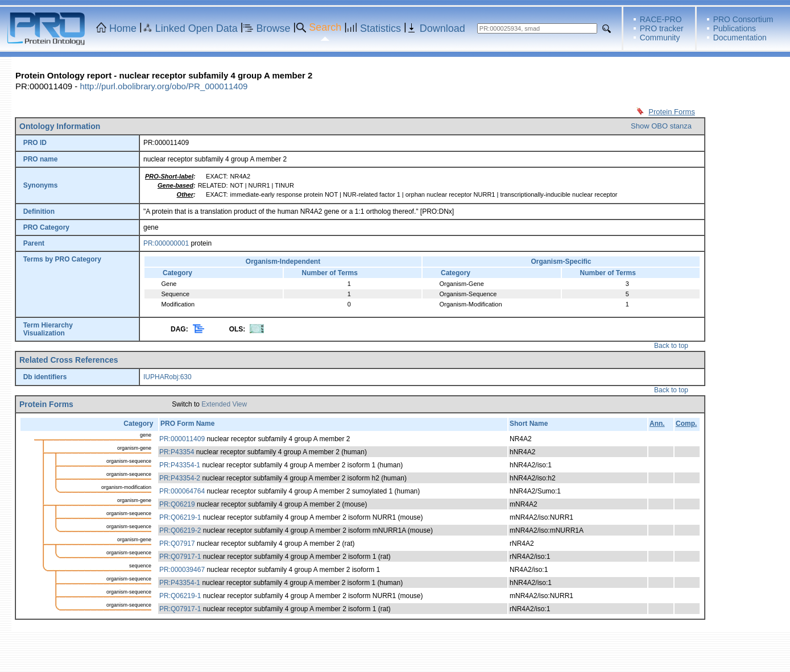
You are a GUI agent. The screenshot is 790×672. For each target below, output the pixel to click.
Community (660, 38)
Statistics (380, 28)
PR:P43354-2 (180, 478)
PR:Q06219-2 (180, 530)
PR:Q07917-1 (180, 557)
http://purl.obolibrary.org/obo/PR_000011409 (164, 86)
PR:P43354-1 (180, 465)
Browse (274, 28)
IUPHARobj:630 (167, 377)
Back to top (671, 346)
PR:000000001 (166, 243)
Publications (735, 28)
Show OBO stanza (661, 126)
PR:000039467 (182, 570)
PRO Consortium (743, 19)
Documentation (740, 38)
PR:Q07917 (177, 544)
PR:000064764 (182, 491)
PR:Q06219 (177, 504)
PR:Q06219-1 (180, 517)
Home (123, 28)
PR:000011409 (182, 439)
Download (442, 28)
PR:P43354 (177, 452)
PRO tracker (662, 28)
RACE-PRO (661, 19)
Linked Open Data (197, 28)
